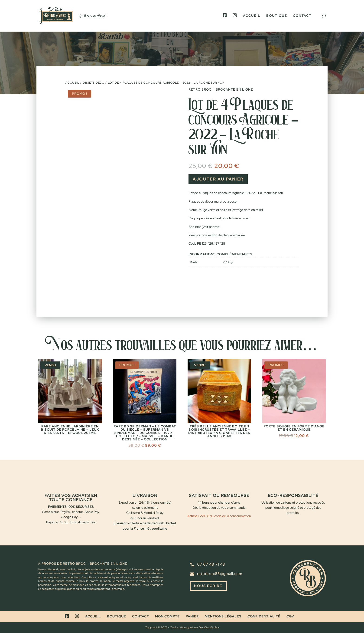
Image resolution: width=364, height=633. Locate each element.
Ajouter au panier (218, 179)
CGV (290, 616)
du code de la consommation (230, 516)
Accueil (252, 16)
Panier (192, 616)
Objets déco (94, 83)
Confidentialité (264, 616)
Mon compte (167, 616)
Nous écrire (209, 586)
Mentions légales (223, 616)
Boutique (277, 16)
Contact (302, 16)
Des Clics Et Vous (209, 627)
